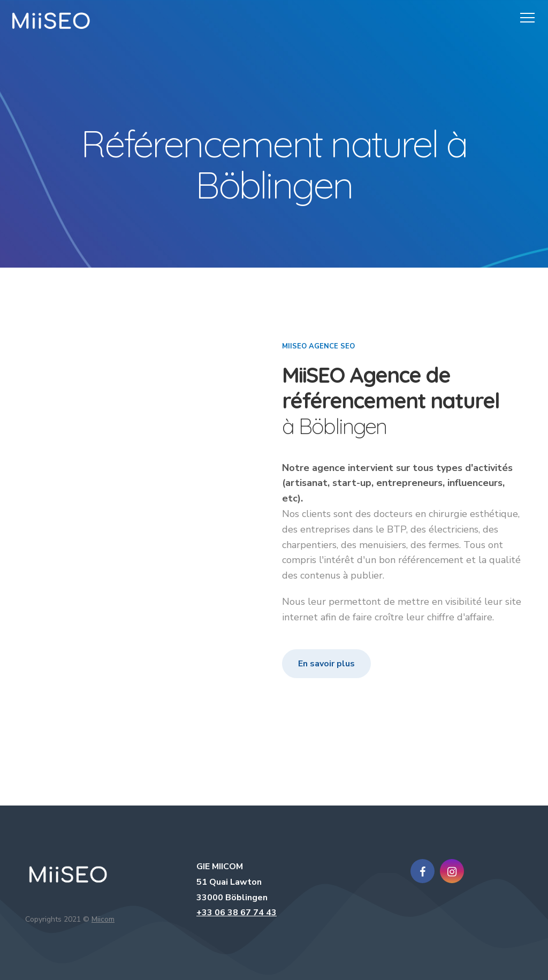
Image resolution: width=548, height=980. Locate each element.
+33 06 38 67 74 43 (237, 913)
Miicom (103, 919)
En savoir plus (326, 664)
